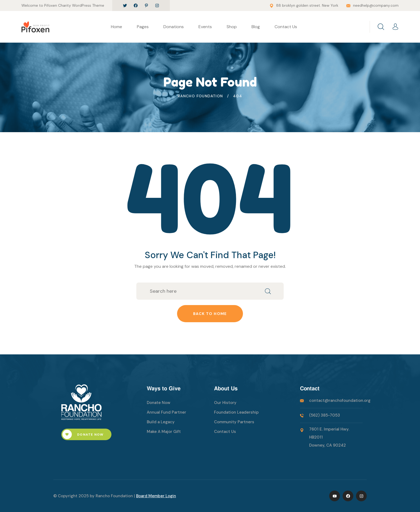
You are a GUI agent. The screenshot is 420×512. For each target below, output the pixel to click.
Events (205, 27)
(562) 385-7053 (325, 415)
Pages (143, 27)
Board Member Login (156, 496)
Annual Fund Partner (166, 412)
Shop (232, 27)
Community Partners (234, 422)
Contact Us (286, 27)
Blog (256, 27)
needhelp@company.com (376, 5)
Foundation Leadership (236, 412)
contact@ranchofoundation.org (340, 400)
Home (117, 27)
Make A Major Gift (164, 432)
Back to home (210, 314)
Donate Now (83, 434)
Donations (174, 27)
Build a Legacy (161, 422)
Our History (225, 403)
